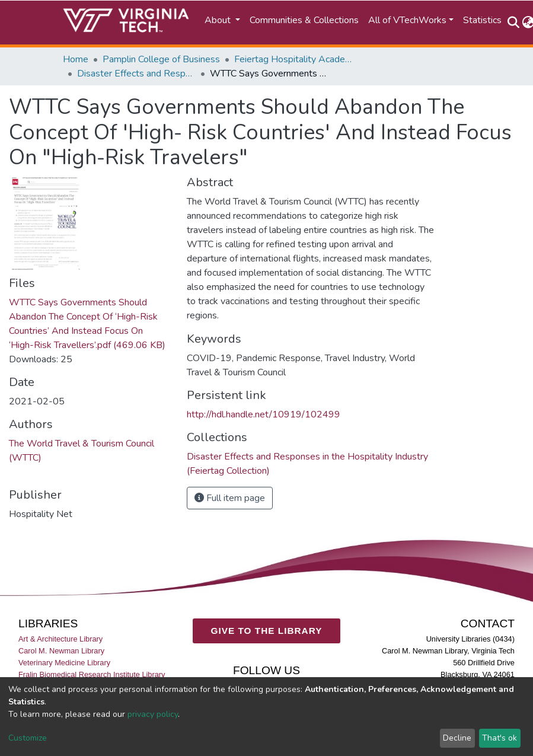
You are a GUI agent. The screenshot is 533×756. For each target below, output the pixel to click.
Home (76, 59)
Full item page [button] (230, 498)
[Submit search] (514, 23)
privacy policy (153, 714)
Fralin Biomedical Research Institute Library (92, 674)
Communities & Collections (304, 20)
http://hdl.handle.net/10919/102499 (264, 414)
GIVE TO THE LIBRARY (267, 631)
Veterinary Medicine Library (64, 662)
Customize (28, 738)
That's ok (500, 738)
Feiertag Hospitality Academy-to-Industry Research (293, 59)
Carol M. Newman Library (61, 650)
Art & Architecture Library (60, 638)
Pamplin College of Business (161, 59)
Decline (457, 738)
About (219, 20)
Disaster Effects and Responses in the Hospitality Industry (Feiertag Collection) (136, 74)
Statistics (482, 20)
